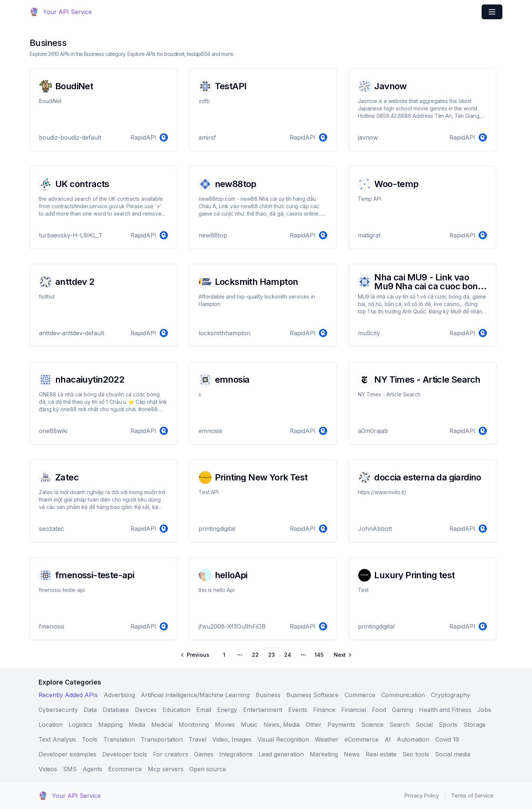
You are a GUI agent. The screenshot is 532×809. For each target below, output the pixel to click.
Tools (90, 739)
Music (249, 725)
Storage (475, 725)
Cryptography (450, 695)
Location (51, 725)
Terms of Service (472, 795)
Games (204, 754)
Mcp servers (166, 769)
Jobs (484, 710)
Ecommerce (125, 769)
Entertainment (263, 710)
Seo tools (416, 754)
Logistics (80, 725)
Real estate (381, 754)
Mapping (110, 725)
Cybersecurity (58, 710)
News (352, 754)
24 (288, 655)
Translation (119, 739)
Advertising (119, 695)
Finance (324, 710)
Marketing (324, 754)
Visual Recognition (283, 739)
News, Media (282, 725)
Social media (453, 754)
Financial (354, 710)
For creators (171, 754)
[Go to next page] (342, 655)
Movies (225, 725)
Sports (448, 725)
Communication (403, 695)
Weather (327, 739)
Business (268, 695)
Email (204, 710)
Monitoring (194, 725)
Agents (92, 769)
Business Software (312, 695)
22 (255, 655)
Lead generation (281, 754)
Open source (208, 769)
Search (400, 725)
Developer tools (125, 754)
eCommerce (362, 739)
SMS (70, 769)
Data (90, 710)
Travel (197, 739)
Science (372, 725)
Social (424, 725)
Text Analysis (57, 739)
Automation (413, 739)
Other (314, 725)
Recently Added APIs (68, 695)
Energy (227, 710)
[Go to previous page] (195, 655)
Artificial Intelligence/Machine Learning (195, 695)
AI (388, 739)
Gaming (403, 710)
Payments (341, 725)
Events (298, 710)
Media (137, 725)
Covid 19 (447, 739)
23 (272, 655)
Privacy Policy (422, 795)
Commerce (360, 695)
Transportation (162, 739)
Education (177, 710)
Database (116, 710)
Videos (48, 769)
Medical (162, 725)
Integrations (236, 754)
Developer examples (67, 754)
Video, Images (232, 739)
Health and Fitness (445, 710)
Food (379, 710)
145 (319, 655)
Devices (146, 710)
